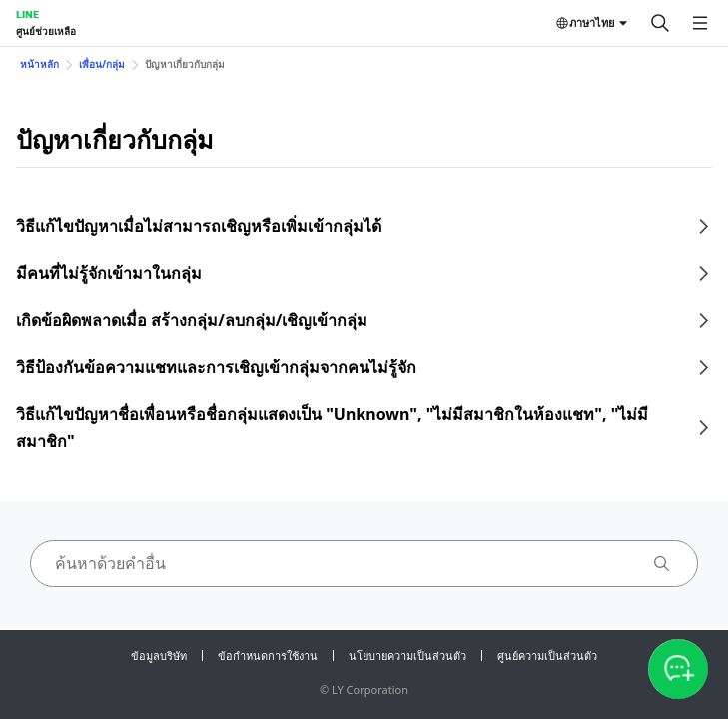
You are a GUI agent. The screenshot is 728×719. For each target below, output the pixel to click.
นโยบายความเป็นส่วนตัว (407, 656)
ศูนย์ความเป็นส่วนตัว (547, 656)
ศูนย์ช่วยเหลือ (46, 31)
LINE (27, 14)
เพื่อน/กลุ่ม (102, 64)
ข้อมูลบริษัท (159, 656)
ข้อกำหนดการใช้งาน (268, 656)
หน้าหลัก (39, 64)
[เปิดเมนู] (700, 23)
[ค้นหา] (660, 23)
